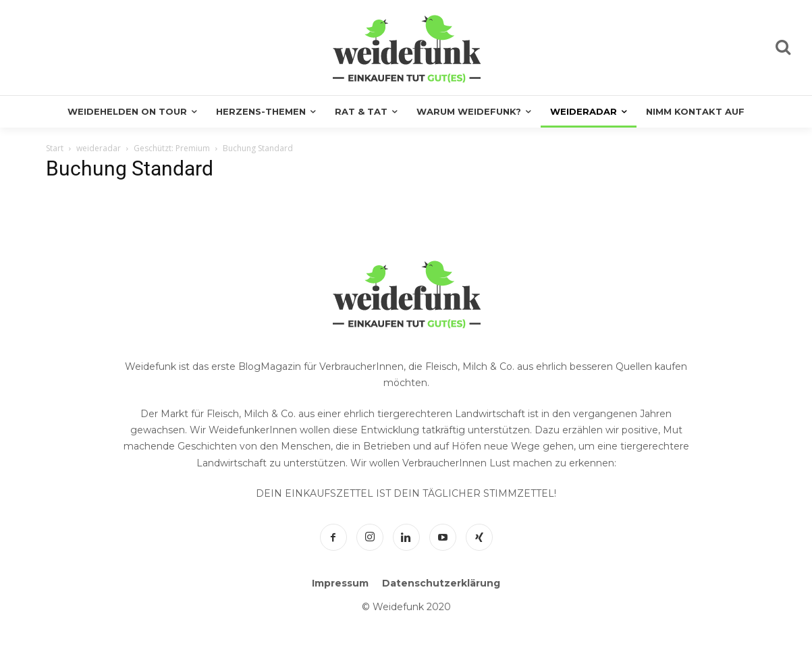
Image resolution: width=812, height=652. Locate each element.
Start (55, 148)
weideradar (99, 148)
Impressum (340, 583)
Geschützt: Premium (172, 148)
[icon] (783, 49)
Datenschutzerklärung (441, 583)
